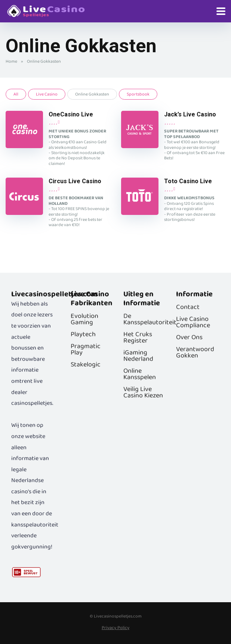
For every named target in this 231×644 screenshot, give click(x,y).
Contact (188, 307)
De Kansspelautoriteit (150, 319)
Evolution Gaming (84, 319)
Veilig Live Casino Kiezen (143, 392)
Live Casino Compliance (193, 322)
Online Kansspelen (140, 374)
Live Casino (47, 94)
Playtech (83, 334)
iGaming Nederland (138, 356)
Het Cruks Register (138, 337)
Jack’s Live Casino (190, 114)
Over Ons (189, 337)
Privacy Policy (115, 628)
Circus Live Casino (75, 181)
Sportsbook (138, 94)
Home (11, 61)
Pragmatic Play (86, 349)
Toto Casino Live (188, 181)
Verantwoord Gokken (195, 352)
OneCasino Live (71, 114)
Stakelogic (86, 365)
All (16, 94)
